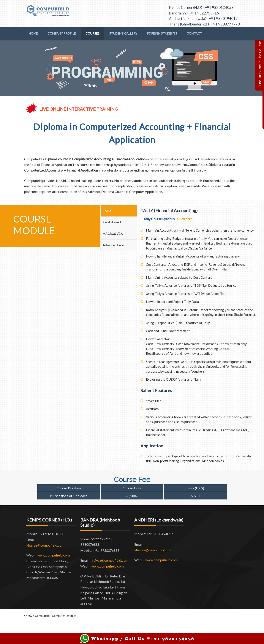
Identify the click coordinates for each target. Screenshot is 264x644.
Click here (185, 219)
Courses (92, 33)
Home (33, 33)
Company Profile (62, 33)
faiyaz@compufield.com (110, 560)
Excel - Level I (112, 222)
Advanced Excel (113, 245)
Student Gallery (123, 33)
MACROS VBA (113, 234)
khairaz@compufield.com (45, 545)
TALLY (107, 211)
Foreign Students (162, 33)
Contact (194, 33)
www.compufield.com (54, 555)
